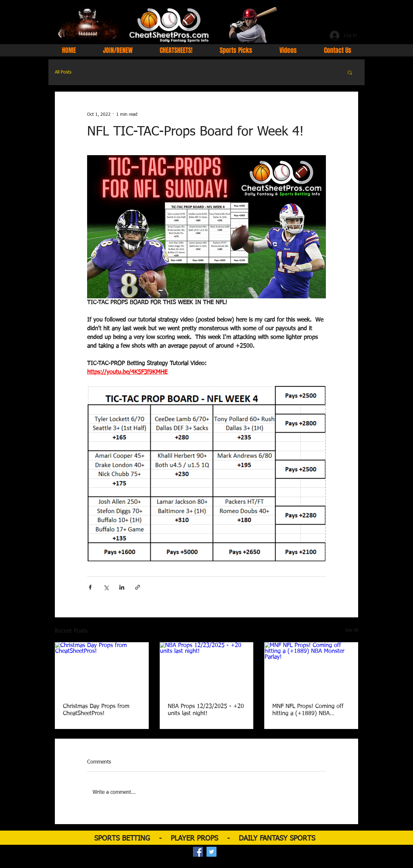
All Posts (63, 72)
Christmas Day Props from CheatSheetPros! (96, 710)
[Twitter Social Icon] (212, 852)
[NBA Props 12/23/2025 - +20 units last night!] (207, 669)
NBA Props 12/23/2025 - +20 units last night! (206, 710)
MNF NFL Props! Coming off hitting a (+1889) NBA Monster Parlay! (308, 710)
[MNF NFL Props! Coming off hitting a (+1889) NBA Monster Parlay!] (311, 669)
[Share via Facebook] (90, 587)
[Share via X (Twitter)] (106, 587)
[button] (350, 72)
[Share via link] (138, 587)
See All (352, 630)
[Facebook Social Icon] (198, 852)
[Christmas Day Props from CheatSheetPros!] (102, 669)
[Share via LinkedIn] (122, 587)
